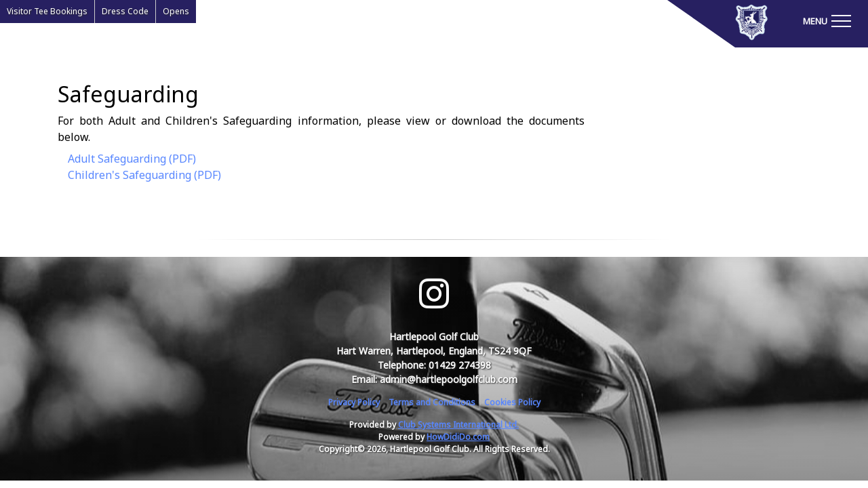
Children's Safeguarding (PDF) (144, 175)
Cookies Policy (512, 402)
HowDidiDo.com (458, 437)
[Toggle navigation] (827, 20)
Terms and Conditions (432, 402)
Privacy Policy (354, 402)
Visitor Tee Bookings (47, 11)
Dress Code (125, 11)
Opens (176, 11)
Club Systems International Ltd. (458, 425)
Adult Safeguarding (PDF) (132, 159)
